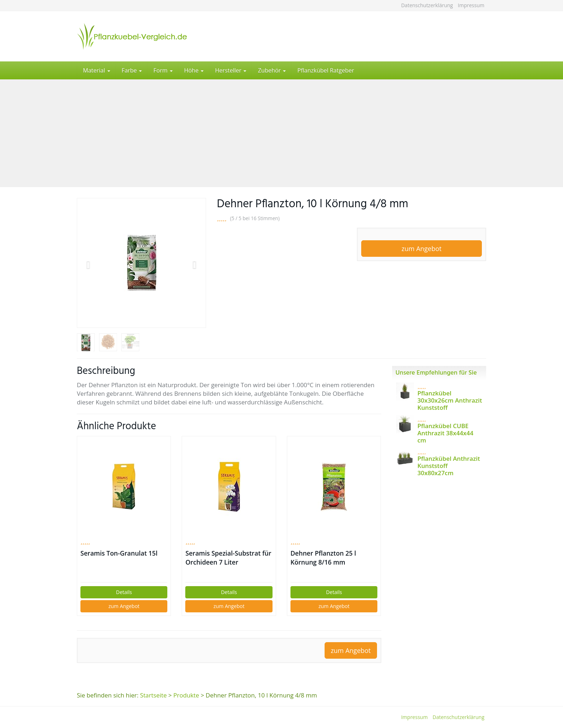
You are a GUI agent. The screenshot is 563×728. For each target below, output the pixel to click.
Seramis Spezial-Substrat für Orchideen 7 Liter (228, 558)
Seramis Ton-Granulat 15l (119, 553)
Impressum (471, 5)
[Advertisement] (281, 133)
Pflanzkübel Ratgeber (326, 70)
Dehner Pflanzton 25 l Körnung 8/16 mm (323, 558)
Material (97, 70)
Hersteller (231, 70)
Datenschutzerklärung (427, 5)
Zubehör (272, 70)
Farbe (132, 70)
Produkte (186, 695)
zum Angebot (421, 249)
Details (124, 592)
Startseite (153, 695)
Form (163, 70)
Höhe (194, 70)
